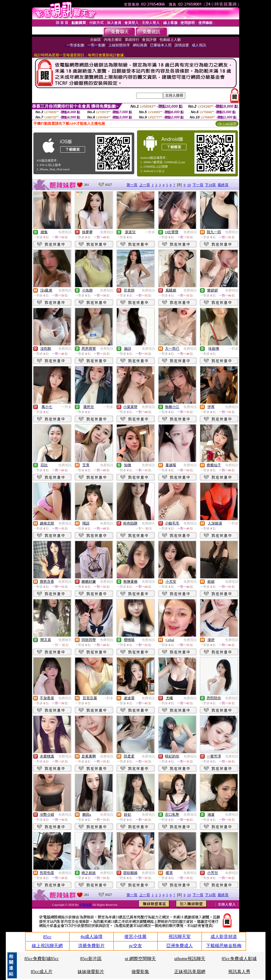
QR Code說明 (227, 124)
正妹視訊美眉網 (190, 972)
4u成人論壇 (91, 937)
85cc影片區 (91, 959)
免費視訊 (65, 232)
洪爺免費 (86, 905)
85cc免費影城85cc (41, 959)
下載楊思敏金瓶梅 (224, 946)
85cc (47, 937)
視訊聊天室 (180, 937)
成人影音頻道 (224, 937)
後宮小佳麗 (135, 937)
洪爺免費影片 (91, 946)
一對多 (150, 232)
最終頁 (223, 185)
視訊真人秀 (239, 972)
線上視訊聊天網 (47, 946)
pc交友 (135, 946)
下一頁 (198, 185)
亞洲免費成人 (180, 946)
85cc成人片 (41, 972)
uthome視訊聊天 (190, 959)
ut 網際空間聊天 (140, 959)
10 (189, 185)
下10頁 (210, 185)
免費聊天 (148, 523)
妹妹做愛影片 (91, 972)
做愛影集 (140, 972)
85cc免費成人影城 (239, 959)
